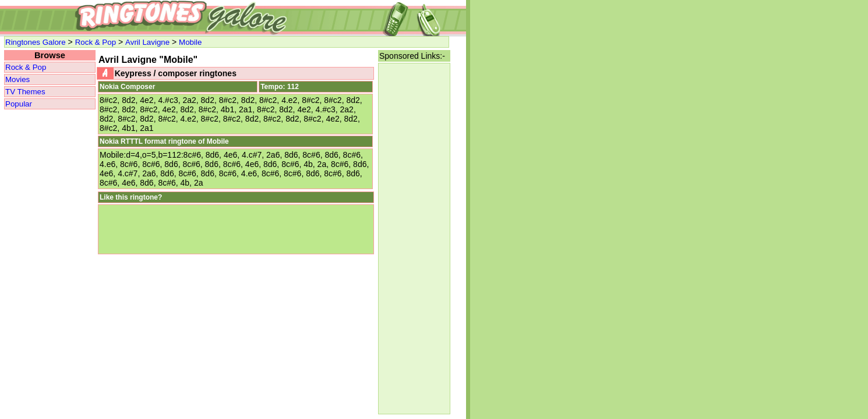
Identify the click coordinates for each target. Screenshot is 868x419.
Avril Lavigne (147, 42)
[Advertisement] (414, 239)
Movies (17, 79)
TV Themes (25, 92)
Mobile (190, 42)
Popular (19, 104)
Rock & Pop (96, 42)
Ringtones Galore (36, 42)
